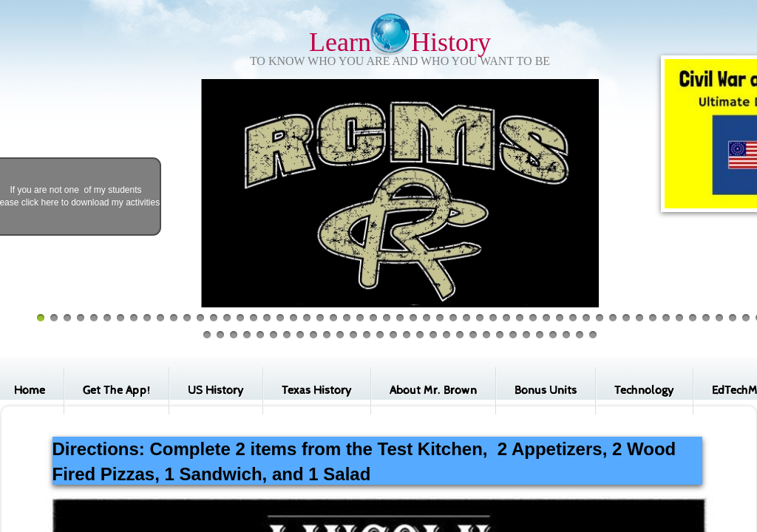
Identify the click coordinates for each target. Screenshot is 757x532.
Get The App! (116, 391)
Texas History (317, 391)
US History (216, 391)
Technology (644, 391)
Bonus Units (546, 391)
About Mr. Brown (433, 391)
